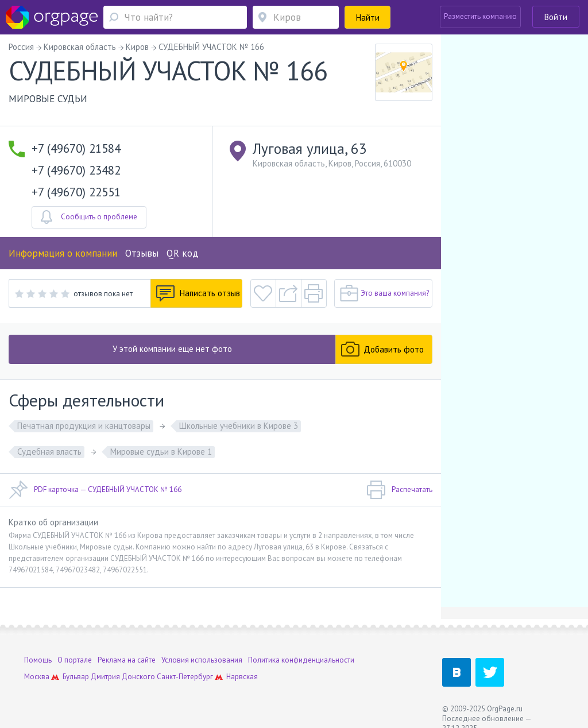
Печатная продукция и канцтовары (84, 426)
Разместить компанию (480, 16)
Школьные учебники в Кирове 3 (239, 426)
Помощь (38, 660)
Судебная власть (49, 452)
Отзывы (142, 253)
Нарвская (242, 677)
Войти (556, 17)
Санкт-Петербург (185, 677)
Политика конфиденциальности (301, 660)
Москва (37, 677)
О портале (75, 660)
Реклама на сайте (127, 660)
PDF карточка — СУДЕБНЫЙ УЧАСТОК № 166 (95, 490)
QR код (183, 253)
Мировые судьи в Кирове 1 (161, 452)
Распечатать (399, 490)
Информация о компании (63, 253)
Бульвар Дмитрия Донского (109, 677)
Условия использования (202, 660)
